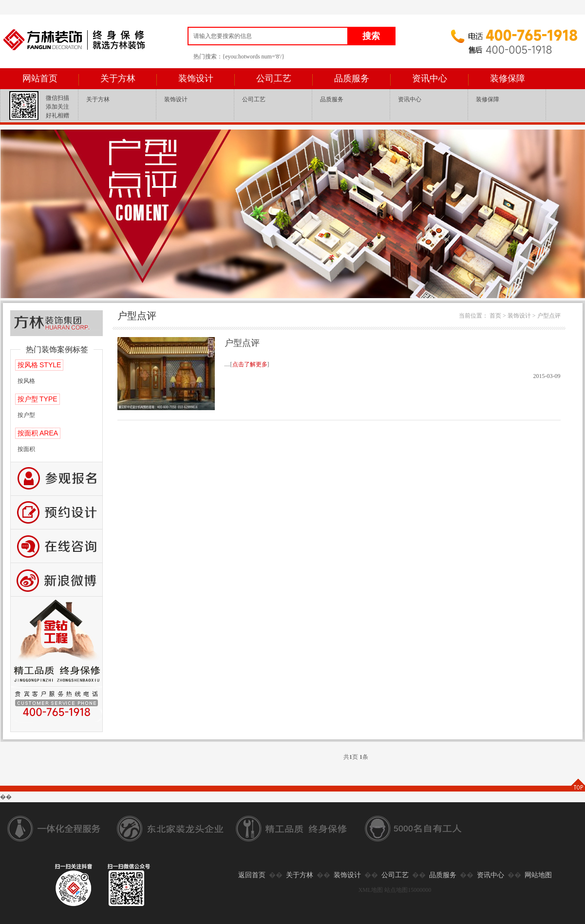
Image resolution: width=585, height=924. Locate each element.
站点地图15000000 (408, 890)
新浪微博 (57, 580)
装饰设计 (196, 78)
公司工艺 (274, 78)
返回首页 (252, 875)
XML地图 (371, 890)
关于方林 (118, 78)
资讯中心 (430, 78)
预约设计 (57, 513)
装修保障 (508, 78)
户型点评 (549, 316)
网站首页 (40, 78)
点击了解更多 (250, 364)
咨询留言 (57, 546)
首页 (495, 316)
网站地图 (538, 875)
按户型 (26, 415)
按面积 (26, 449)
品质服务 (352, 78)
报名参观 (57, 479)
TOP (578, 785)
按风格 (26, 381)
